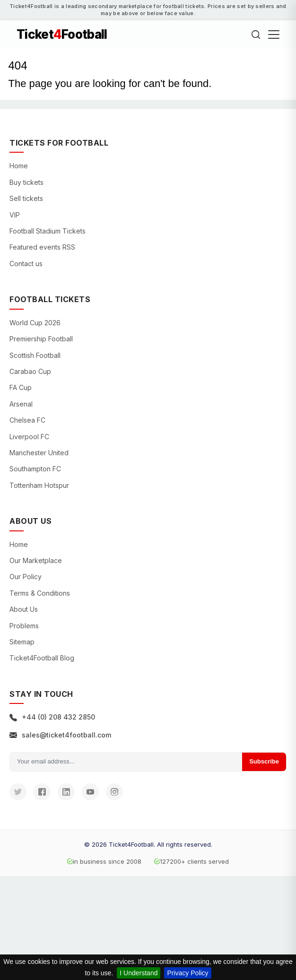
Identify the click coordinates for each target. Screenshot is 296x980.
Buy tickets (26, 182)
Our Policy (26, 577)
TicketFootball (62, 35)
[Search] (256, 35)
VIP (15, 215)
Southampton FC (35, 469)
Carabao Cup (30, 371)
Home (19, 166)
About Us (24, 609)
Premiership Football (41, 339)
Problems (24, 626)
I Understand (139, 973)
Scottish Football (35, 355)
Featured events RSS (42, 247)
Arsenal (21, 404)
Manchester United (39, 453)
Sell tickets (26, 198)
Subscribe (264, 761)
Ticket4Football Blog (42, 658)
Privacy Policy (187, 973)
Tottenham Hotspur (39, 485)
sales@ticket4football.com (60, 735)
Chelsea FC (27, 420)
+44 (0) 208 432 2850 (52, 717)
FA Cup (21, 387)
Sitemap (22, 642)
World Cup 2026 (35, 323)
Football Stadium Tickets (48, 231)
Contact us (26, 264)
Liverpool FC (29, 437)
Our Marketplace (36, 560)
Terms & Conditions (40, 593)
